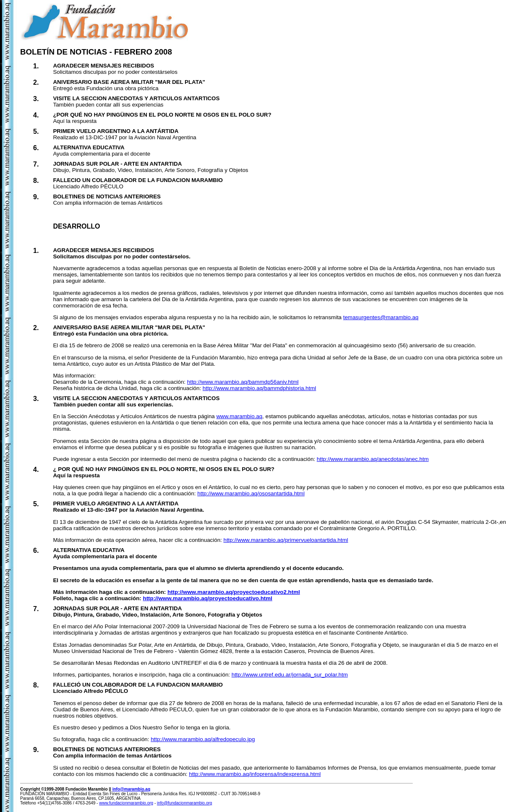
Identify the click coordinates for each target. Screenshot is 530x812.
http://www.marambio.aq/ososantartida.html (251, 493)
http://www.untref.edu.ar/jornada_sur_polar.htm (290, 675)
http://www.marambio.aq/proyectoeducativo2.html (234, 592)
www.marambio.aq (239, 416)
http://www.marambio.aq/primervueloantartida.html (286, 540)
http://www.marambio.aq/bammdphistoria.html (259, 388)
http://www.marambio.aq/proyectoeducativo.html (208, 598)
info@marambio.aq (131, 789)
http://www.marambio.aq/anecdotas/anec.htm (373, 459)
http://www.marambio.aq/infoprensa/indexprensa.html (255, 774)
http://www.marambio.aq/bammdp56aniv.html (243, 382)
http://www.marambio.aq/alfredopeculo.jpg (203, 739)
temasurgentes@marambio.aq (381, 317)
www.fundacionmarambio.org (126, 803)
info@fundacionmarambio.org (184, 803)
